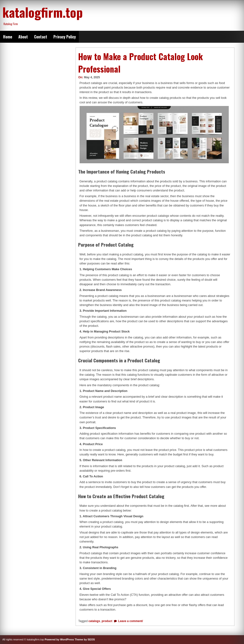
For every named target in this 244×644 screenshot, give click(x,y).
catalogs (94, 621)
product (107, 621)
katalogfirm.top (43, 12)
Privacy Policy (65, 37)
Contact (41, 37)
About (23, 37)
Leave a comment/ (130, 621)
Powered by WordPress (59, 639)
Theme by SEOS (85, 639)
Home (8, 37)
